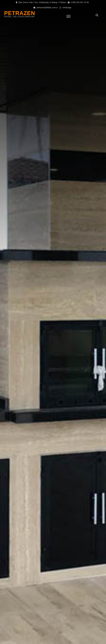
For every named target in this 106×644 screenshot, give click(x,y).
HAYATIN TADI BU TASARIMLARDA (55, 331)
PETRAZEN (20, 13)
